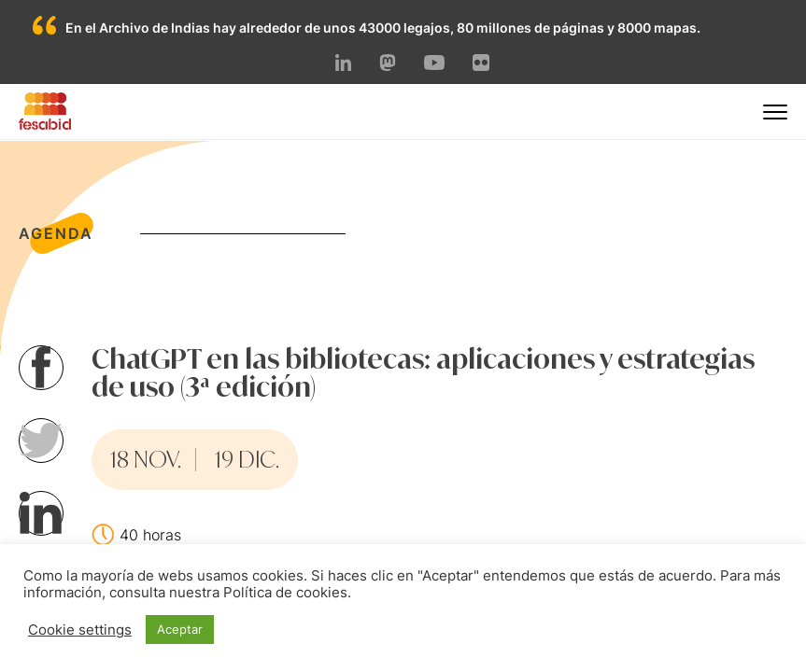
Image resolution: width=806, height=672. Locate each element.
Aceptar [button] (180, 629)
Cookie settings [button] (80, 630)
